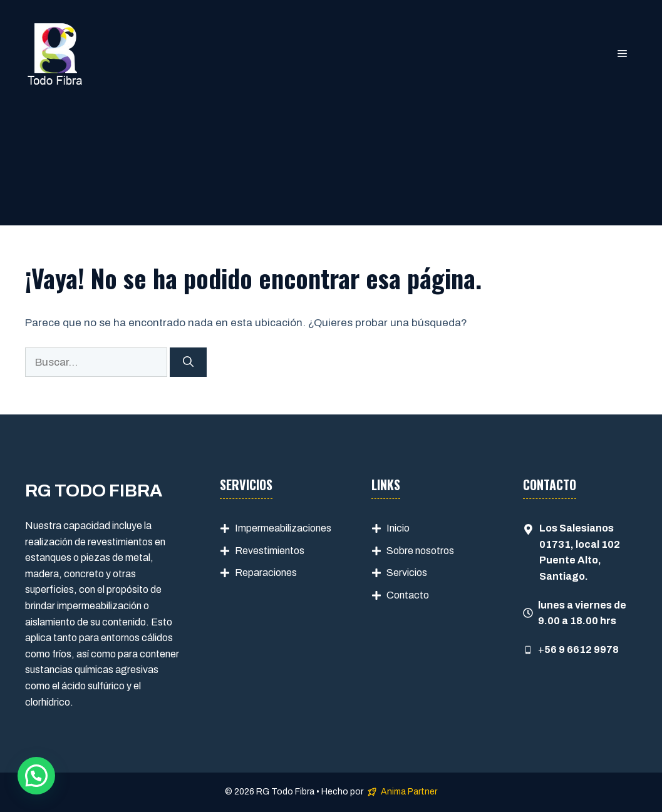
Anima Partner (409, 792)
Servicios (407, 573)
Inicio (398, 528)
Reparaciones (266, 573)
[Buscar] (188, 362)
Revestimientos (270, 551)
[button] (36, 776)
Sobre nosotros (420, 551)
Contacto (408, 595)
